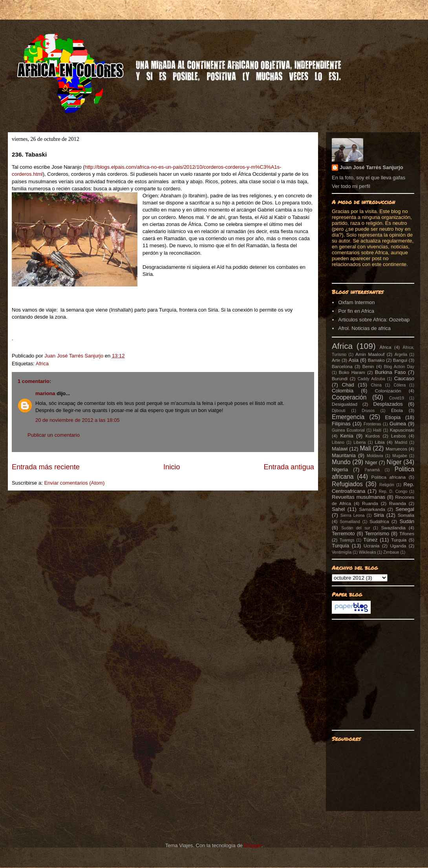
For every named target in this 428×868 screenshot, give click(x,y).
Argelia (401, 355)
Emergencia (348, 417)
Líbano (338, 442)
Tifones (407, 533)
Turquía (340, 546)
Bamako (376, 360)
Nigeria (340, 470)
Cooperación (349, 397)
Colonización (388, 391)
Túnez (370, 540)
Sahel (338, 509)
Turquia (399, 540)
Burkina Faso (391, 372)
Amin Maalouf (370, 354)
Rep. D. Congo (393, 491)
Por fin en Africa (356, 311)
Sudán (407, 521)
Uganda (398, 546)
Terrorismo (377, 533)
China (376, 385)
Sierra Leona (353, 515)
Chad (348, 385)
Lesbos (399, 436)
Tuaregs (347, 540)
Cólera (400, 385)
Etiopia (393, 417)
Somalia (406, 515)
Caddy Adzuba (371, 379)
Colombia (343, 391)
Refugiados (347, 484)
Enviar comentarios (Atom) (74, 483)
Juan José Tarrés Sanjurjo (75, 356)
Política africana (389, 477)
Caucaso (404, 378)
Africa (42, 364)
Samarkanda (372, 509)
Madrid (401, 442)
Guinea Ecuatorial (348, 430)
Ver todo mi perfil (351, 186)
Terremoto (343, 533)
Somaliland (350, 522)
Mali (365, 448)
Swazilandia (393, 528)
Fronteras (372, 424)
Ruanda (370, 503)
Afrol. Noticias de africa (364, 328)
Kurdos (372, 436)
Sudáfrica (379, 521)
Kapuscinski (402, 430)
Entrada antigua (289, 467)
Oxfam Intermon (356, 302)
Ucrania (371, 546)
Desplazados (388, 404)
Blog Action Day (399, 367)
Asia (354, 360)
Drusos (368, 411)
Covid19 (397, 398)
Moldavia (375, 456)
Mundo (341, 462)
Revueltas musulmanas (358, 497)
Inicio (172, 467)
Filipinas (341, 424)
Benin (368, 366)
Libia (380, 442)
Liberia (359, 442)
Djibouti (339, 411)
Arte (336, 360)
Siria (379, 515)
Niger (371, 462)
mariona (45, 393)
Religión (387, 485)
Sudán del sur (356, 528)
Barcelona (342, 366)
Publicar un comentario (54, 435)
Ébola (397, 410)
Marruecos (396, 449)
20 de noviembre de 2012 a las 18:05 (78, 420)
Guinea (398, 424)
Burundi (340, 378)
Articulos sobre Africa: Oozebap (374, 320)
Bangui (400, 360)
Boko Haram (352, 372)
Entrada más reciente (46, 467)
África (386, 347)
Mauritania (344, 455)
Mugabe (400, 456)
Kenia (347, 436)
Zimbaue (391, 552)
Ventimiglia (342, 552)
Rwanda (398, 503)
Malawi (340, 449)
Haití (377, 430)
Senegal (405, 509)
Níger (394, 462)
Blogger (252, 845)
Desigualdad (345, 404)
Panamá (372, 470)
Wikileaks (368, 552)
